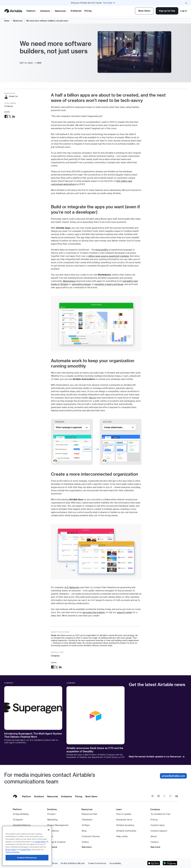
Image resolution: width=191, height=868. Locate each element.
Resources (61, 11)
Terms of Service (12, 852)
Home (7, 19)
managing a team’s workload (109, 284)
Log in (184, 11)
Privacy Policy (11, 849)
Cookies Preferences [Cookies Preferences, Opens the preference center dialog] (27, 858)
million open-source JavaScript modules (108, 256)
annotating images (81, 284)
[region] (27, 846)
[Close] (49, 830)
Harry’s (92, 398)
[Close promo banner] (186, 3)
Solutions (46, 11)
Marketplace (69, 281)
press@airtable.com (173, 776)
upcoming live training (94, 612)
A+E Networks (72, 587)
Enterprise (76, 11)
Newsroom (18, 19)
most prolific (102, 250)
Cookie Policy (40, 842)
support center (124, 612)
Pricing (88, 11)
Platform (32, 11)
